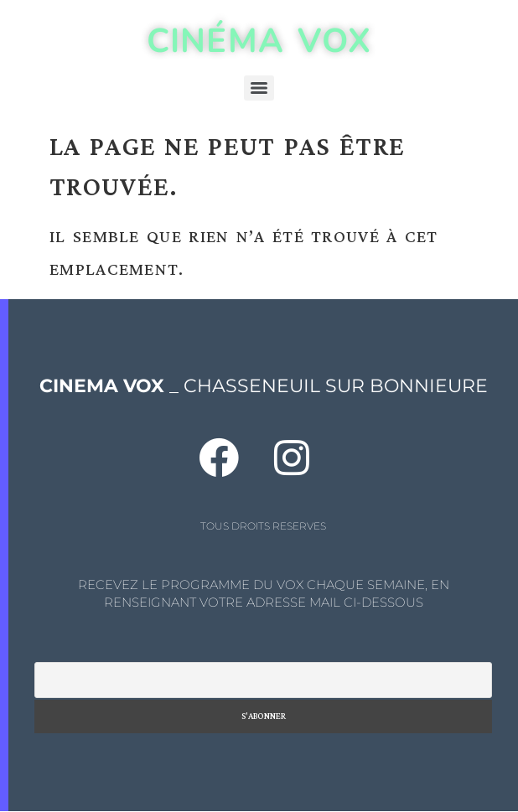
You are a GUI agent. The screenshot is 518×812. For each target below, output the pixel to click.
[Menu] (259, 88)
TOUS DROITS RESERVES (263, 526)
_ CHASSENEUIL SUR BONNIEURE (264, 386)
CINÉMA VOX (259, 41)
